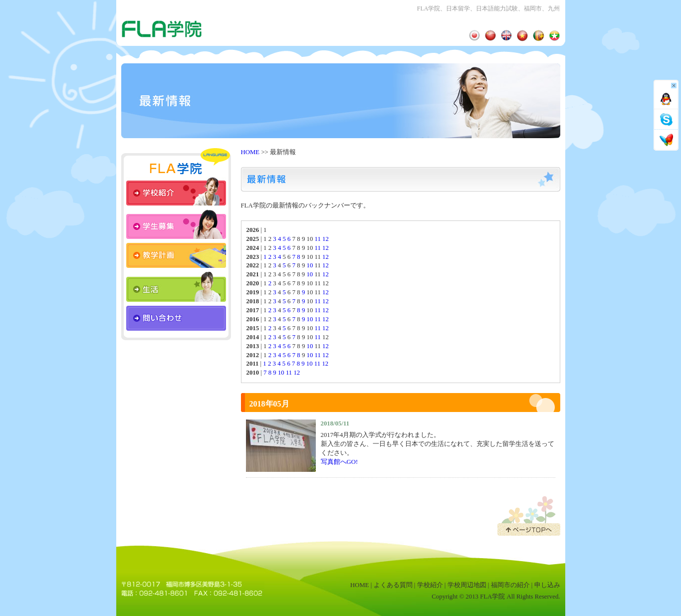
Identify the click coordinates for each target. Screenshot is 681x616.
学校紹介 (430, 585)
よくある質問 (393, 585)
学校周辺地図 (467, 585)
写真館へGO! (340, 462)
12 (326, 239)
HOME (250, 152)
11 (318, 239)
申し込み (547, 585)
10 (310, 265)
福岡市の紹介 (510, 585)
